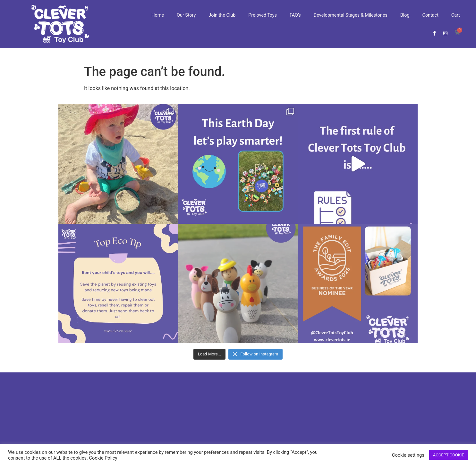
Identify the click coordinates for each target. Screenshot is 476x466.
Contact (430, 15)
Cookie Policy (103, 458)
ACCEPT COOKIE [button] (449, 455)
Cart (456, 15)
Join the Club (222, 15)
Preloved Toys (263, 15)
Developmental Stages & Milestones (351, 15)
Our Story (186, 15)
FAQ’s (295, 15)
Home (158, 15)
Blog (405, 15)
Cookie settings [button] (408, 455)
